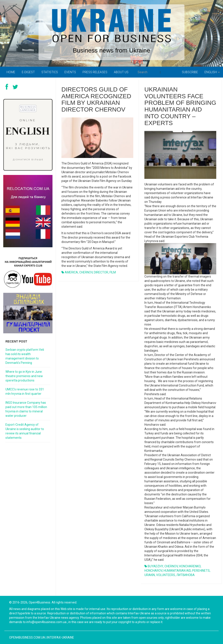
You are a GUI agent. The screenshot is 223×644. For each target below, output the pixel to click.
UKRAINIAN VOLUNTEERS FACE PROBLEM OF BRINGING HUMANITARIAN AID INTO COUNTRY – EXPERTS (180, 106)
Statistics (50, 72)
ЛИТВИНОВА (186, 575)
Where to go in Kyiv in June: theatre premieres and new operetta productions (24, 376)
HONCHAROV (153, 571)
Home (11, 72)
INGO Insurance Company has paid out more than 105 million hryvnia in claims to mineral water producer (26, 409)
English (212, 72)
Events (70, 72)
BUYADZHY (155, 566)
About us (121, 72)
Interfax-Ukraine (61, 637)
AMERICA (71, 272)
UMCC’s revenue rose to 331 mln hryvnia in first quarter (25, 391)
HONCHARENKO (190, 566)
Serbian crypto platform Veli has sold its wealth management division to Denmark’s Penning (25, 356)
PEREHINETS (201, 571)
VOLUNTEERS (166, 575)
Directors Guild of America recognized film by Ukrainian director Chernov (96, 99)
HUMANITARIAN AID (177, 571)
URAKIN (150, 575)
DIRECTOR (101, 272)
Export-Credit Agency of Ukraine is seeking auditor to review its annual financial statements (25, 431)
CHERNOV (86, 272)
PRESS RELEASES (95, 72)
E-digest (28, 72)
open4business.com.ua (27, 637)
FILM (113, 272)
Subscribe (190, 72)
